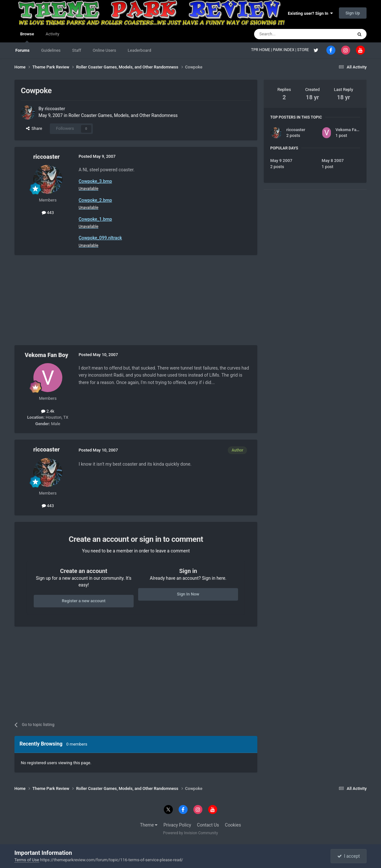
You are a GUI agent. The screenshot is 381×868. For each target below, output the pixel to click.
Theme (149, 825)
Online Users (105, 50)
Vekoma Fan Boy (47, 355)
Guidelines (51, 50)
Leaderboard (139, 50)
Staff (77, 50)
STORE (304, 50)
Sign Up (353, 13)
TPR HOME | (262, 50)
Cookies (233, 825)
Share (34, 128)
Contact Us (208, 825)
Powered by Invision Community (191, 833)
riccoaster (55, 109)
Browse (27, 37)
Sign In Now (188, 594)
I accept (349, 856)
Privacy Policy (177, 825)
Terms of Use (27, 860)
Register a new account (84, 601)
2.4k (48, 411)
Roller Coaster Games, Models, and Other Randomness (123, 115)
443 (48, 213)
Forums (22, 50)
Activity (53, 34)
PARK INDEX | (285, 50)
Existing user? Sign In (310, 13)
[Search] (288, 34)
